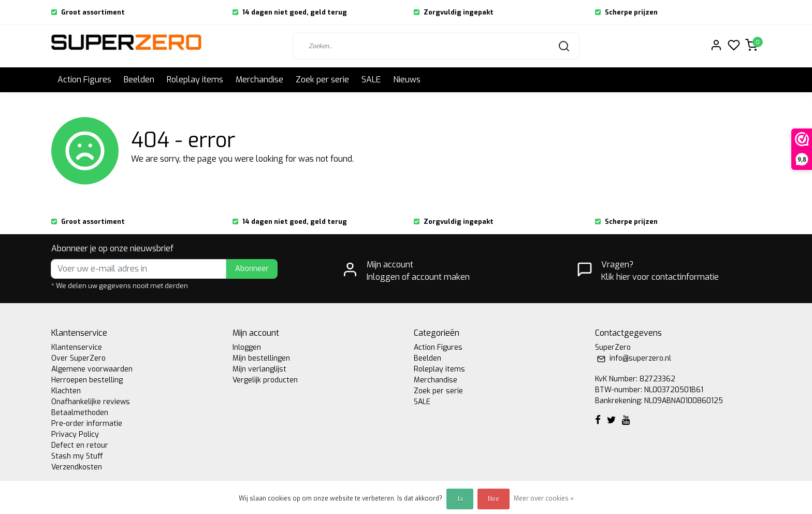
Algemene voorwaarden (92, 369)
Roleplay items (195, 80)
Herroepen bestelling (87, 380)
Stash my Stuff (77, 456)
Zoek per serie (322, 80)
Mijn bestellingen (261, 358)
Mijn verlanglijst (259, 369)
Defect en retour (80, 445)
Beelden (139, 80)
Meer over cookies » (544, 498)
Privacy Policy (75, 434)
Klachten (66, 391)
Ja (460, 499)
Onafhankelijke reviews (91, 402)
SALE (371, 80)
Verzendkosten (77, 467)
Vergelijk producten (265, 380)
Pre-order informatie (87, 424)
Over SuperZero (78, 358)
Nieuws (407, 80)
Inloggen (247, 347)
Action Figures (84, 80)
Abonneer (252, 269)
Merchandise (259, 80)
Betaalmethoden (80, 413)
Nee (494, 499)
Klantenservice (77, 347)
